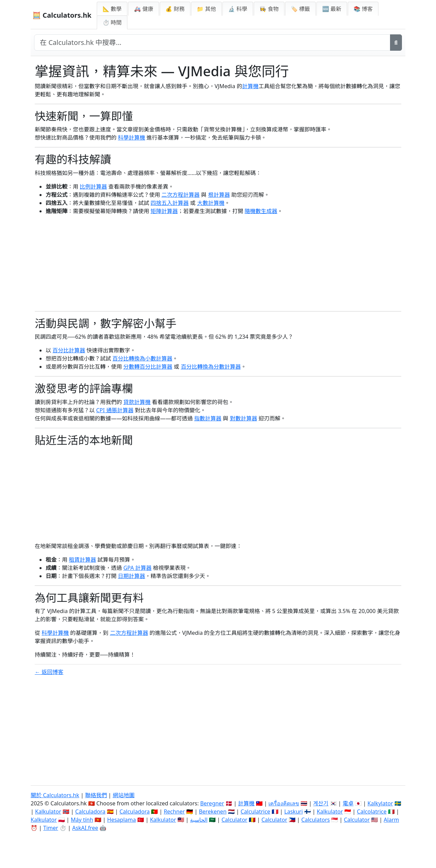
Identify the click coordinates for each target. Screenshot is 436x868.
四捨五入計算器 (170, 203)
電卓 (348, 803)
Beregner (212, 803)
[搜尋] (396, 43)
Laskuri (294, 811)
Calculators (316, 820)
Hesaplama (122, 820)
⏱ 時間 (112, 22)
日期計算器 (131, 576)
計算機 (250, 86)
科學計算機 (131, 138)
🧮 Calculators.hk (62, 15)
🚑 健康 (143, 9)
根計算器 (219, 195)
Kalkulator (48, 811)
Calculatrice (255, 811)
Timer (51, 828)
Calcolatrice (372, 811)
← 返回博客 (49, 672)
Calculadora (90, 811)
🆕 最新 (332, 9)
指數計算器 (208, 418)
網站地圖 (124, 795)
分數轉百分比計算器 (148, 367)
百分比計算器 (69, 350)
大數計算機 (211, 203)
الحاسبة (199, 820)
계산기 (321, 803)
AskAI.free (85, 828)
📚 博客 (363, 9)
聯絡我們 (96, 795)
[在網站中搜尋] (212, 43)
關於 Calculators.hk (55, 795)
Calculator (234, 820)
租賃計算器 (82, 560)
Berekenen (213, 811)
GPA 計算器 (137, 568)
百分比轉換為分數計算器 (211, 367)
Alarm (392, 820)
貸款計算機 (137, 402)
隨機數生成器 (261, 211)
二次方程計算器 (181, 195)
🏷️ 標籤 (300, 9)
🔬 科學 (238, 9)
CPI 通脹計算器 (115, 410)
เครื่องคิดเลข (284, 803)
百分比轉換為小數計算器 (142, 358)
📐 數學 (112, 9)
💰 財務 (175, 9)
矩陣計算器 (164, 211)
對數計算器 (244, 418)
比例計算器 (93, 187)
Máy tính (82, 820)
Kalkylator (380, 803)
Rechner (174, 811)
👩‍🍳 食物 (269, 9)
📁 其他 (206, 9)
